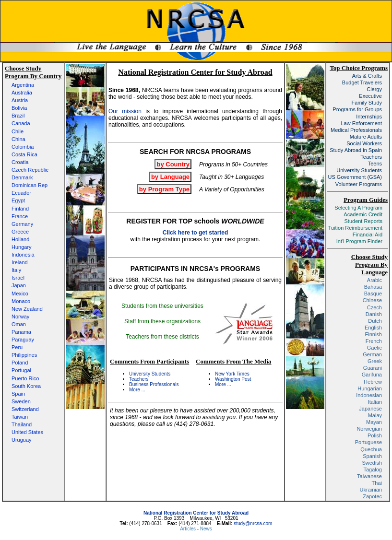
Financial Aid (368, 235)
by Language (170, 177)
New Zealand (27, 309)
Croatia (20, 162)
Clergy (374, 89)
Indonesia (23, 255)
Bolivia (19, 108)
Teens (375, 164)
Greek (375, 361)
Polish (375, 435)
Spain (18, 394)
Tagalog (373, 470)
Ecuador (21, 193)
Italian (375, 402)
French (374, 341)
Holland (20, 239)
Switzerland (25, 409)
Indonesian (369, 395)
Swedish (372, 463)
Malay (375, 415)
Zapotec (372, 496)
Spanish (372, 456)
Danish (374, 314)
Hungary (22, 247)
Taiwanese (369, 476)
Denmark (22, 177)
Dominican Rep (30, 185)
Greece (20, 232)
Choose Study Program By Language (369, 264)
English (373, 328)
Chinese (372, 300)
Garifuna (372, 375)
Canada (21, 123)
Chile (18, 131)
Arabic (374, 280)
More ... (137, 390)
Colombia (23, 147)
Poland (20, 363)
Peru (17, 347)
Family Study (367, 103)
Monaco (21, 301)
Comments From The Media (233, 361)
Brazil (18, 116)
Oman (19, 324)
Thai (377, 483)
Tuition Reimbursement (355, 228)
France (20, 216)
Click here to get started (196, 233)
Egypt (18, 200)
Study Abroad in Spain (356, 150)
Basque (373, 293)
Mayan (374, 422)
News (206, 529)
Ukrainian (371, 490)
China (18, 139)
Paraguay (23, 340)
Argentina (23, 85)
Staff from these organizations (162, 321)
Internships (369, 117)
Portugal (21, 370)
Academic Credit (363, 214)
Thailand (22, 424)
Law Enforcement (361, 123)
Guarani (373, 368)
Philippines (24, 355)
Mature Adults (366, 137)
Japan (19, 285)
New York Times (232, 374)
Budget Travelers (362, 82)
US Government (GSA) (355, 177)
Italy (16, 270)
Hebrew (373, 382)
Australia (22, 93)
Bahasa (373, 287)
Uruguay (22, 440)
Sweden (21, 401)
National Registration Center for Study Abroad (196, 513)
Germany (22, 224)
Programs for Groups (357, 109)
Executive (370, 96)
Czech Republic (30, 170)
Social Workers (364, 143)
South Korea (26, 386)
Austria (20, 100)
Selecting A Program (358, 208)
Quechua (371, 449)
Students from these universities (162, 306)
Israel (18, 278)
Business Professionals (154, 384)
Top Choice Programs (359, 68)
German (372, 354)
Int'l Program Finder (359, 241)
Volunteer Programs (359, 184)
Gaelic (374, 348)
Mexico (20, 293)
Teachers (139, 379)
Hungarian (370, 388)
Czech (374, 307)
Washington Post (233, 379)
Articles (189, 529)
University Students (150, 374)
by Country (173, 164)
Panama (21, 332)
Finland (20, 209)
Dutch (375, 321)
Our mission (125, 111)
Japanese (370, 409)
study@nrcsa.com (253, 523)
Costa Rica (24, 154)
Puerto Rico (25, 378)
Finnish (374, 334)
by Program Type (164, 189)
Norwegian (369, 429)
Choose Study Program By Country (33, 72)
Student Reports (364, 221)
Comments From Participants (149, 361)
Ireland (20, 262)
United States (27, 432)
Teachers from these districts (162, 337)
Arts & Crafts (367, 76)
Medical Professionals (356, 130)
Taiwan (20, 417)
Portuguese (368, 442)
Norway (20, 317)
